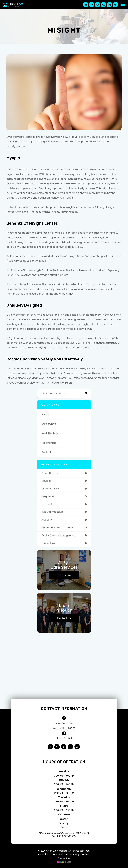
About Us (46, 414)
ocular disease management (58, 535)
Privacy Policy (72, 854)
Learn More (64, 575)
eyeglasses (48, 496)
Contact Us (48, 452)
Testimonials (49, 443)
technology (48, 543)
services (46, 481)
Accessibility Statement (50, 854)
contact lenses (50, 489)
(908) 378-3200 (64, 738)
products (47, 520)
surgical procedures (53, 512)
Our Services (49, 424)
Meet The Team (50, 433)
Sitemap (86, 854)
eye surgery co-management (59, 527)
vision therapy (50, 473)
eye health (47, 504)
